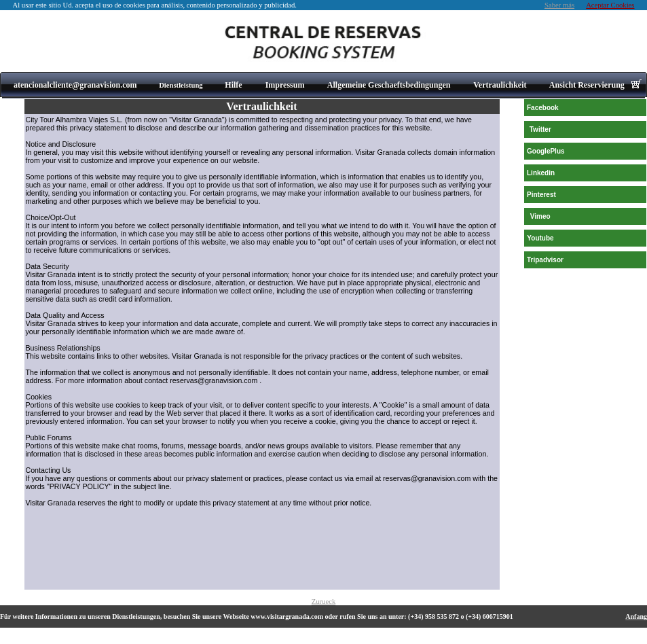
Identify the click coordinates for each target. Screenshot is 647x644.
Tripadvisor (545, 260)
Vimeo (540, 216)
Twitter (540, 129)
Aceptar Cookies (610, 5)
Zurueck (324, 602)
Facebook (543, 108)
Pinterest (541, 195)
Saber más (559, 5)
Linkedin (541, 173)
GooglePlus (546, 151)
